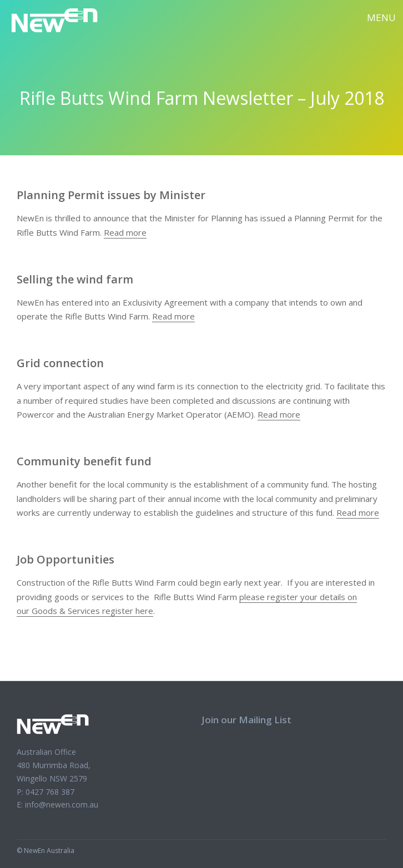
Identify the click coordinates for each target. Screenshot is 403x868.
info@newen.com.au (62, 804)
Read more (125, 232)
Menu (381, 17)
